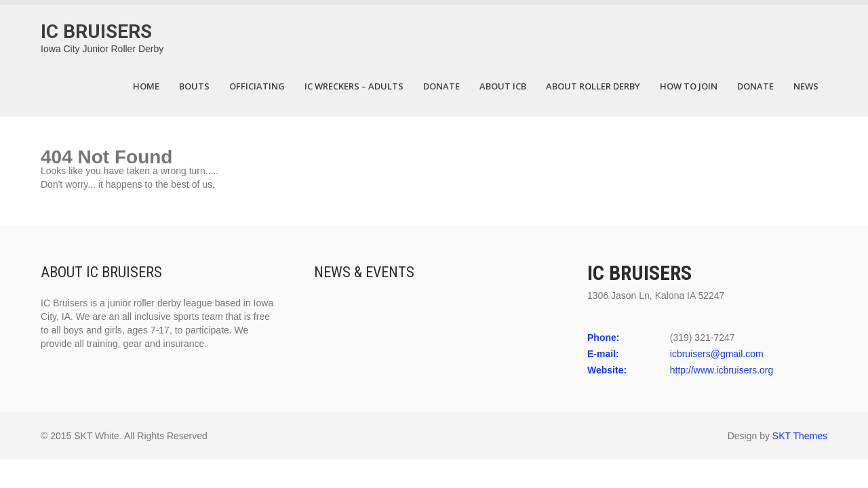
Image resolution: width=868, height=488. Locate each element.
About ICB (503, 86)
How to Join (689, 86)
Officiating (257, 86)
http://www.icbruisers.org (722, 370)
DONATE (441, 86)
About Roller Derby (593, 86)
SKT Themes (800, 436)
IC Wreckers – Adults (354, 86)
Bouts (194, 86)
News (806, 86)
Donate (755, 86)
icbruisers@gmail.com (717, 354)
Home (146, 86)
